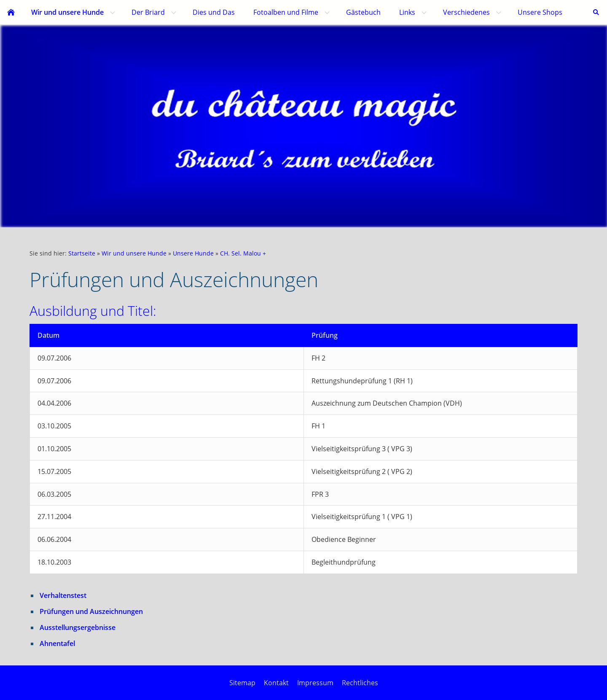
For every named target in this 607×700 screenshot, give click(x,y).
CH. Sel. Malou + (243, 253)
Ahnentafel (57, 643)
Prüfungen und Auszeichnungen (91, 611)
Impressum (315, 683)
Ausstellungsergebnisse (78, 627)
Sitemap (242, 683)
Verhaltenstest (63, 595)
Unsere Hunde (193, 253)
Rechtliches (360, 683)
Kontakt (276, 683)
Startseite (82, 253)
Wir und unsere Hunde (134, 253)
